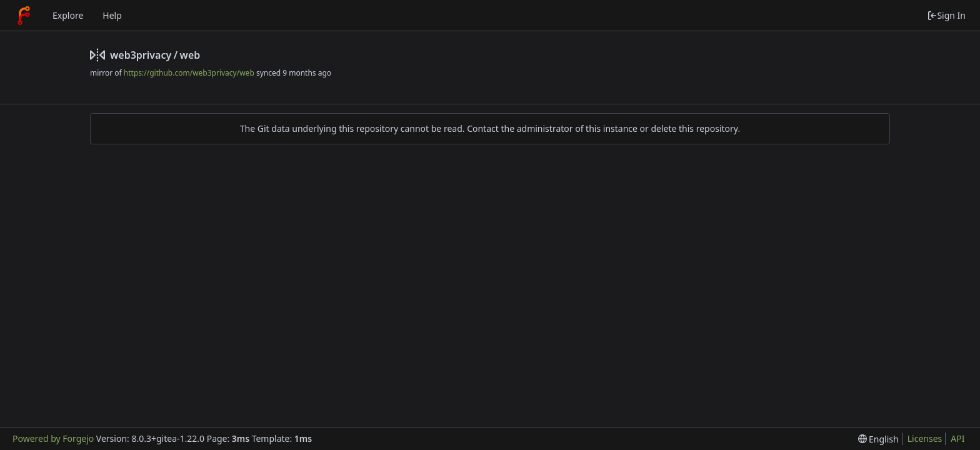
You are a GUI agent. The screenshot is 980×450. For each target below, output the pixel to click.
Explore (68, 15)
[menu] (878, 439)
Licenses (925, 438)
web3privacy (141, 55)
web (190, 55)
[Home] (24, 16)
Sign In (946, 15)
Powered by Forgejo (53, 438)
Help (112, 15)
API (957, 438)
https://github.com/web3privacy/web (189, 73)
